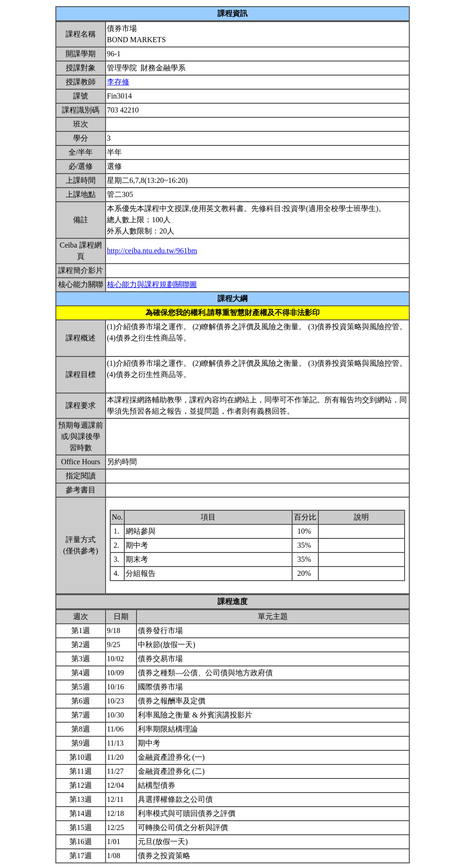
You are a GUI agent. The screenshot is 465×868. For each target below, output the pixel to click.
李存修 (118, 82)
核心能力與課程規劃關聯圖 (152, 284)
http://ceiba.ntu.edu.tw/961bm (152, 251)
